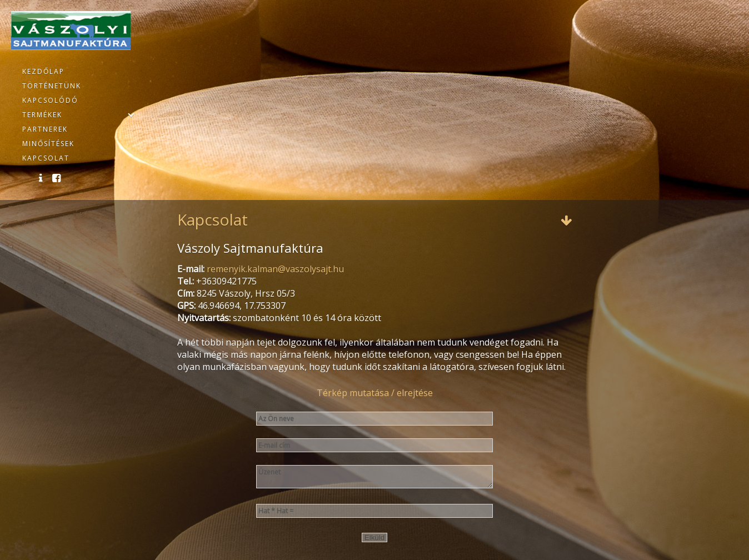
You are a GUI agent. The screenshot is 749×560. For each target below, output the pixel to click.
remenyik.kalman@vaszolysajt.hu (275, 269)
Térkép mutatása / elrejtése (375, 393)
